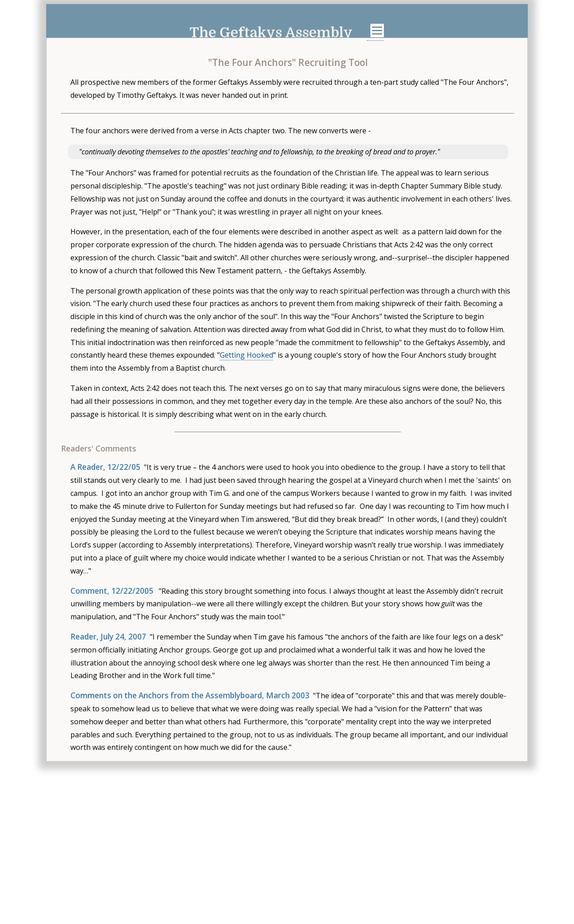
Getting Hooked (246, 355)
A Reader (87, 467)
